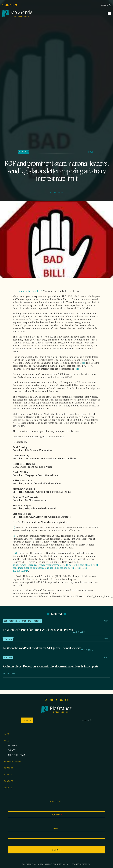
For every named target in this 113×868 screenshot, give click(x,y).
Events (8, 774)
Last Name (57, 815)
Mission (12, 745)
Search (106, 5)
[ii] (88, 366)
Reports (9, 768)
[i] (84, 363)
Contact (9, 781)
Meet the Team (16, 755)
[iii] (77, 369)
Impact (12, 750)
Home (7, 734)
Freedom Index (13, 761)
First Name (56, 801)
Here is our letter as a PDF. (28, 291)
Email (57, 828)
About (7, 741)
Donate (27, 720)
